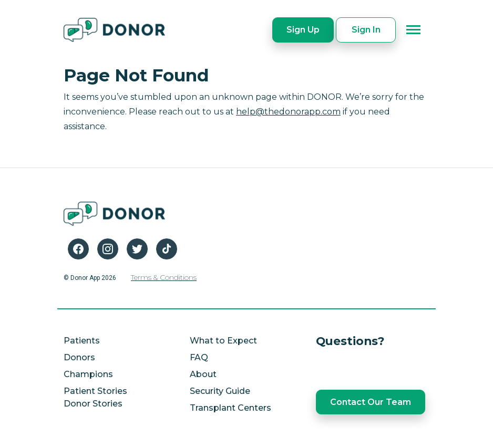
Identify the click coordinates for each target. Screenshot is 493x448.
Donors (79, 357)
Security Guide (220, 391)
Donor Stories (93, 404)
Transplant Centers (230, 408)
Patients (82, 341)
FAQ (199, 357)
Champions (88, 374)
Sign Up (303, 30)
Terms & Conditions (164, 277)
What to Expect (223, 341)
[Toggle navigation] (414, 30)
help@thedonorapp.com (288, 112)
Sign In (366, 30)
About (203, 374)
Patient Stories (95, 391)
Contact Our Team (371, 402)
